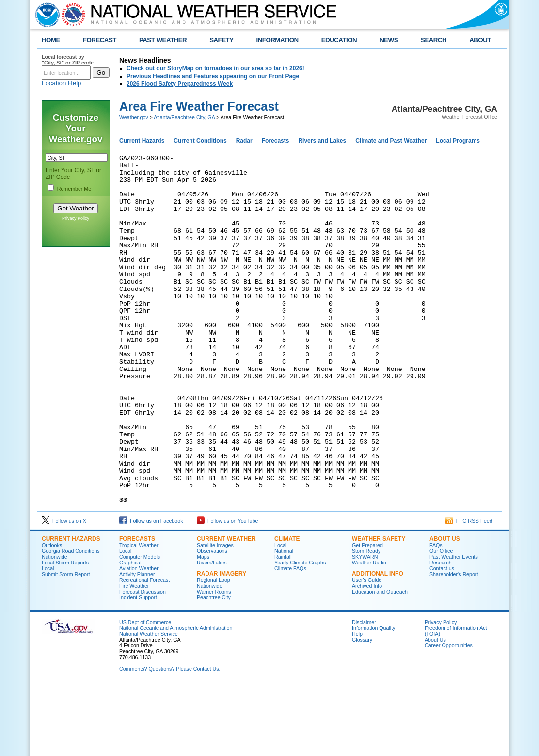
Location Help (62, 83)
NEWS (389, 40)
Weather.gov (134, 117)
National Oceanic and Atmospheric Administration (176, 698)
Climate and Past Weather (391, 141)
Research (441, 632)
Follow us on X (64, 591)
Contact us (442, 638)
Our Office (441, 621)
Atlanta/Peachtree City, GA (184, 117)
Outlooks (52, 615)
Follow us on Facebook (151, 591)
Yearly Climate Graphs (300, 632)
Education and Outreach (380, 661)
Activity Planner (137, 644)
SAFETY (221, 40)
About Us (445, 609)
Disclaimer (364, 692)
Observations (212, 621)
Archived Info (367, 656)
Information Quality (373, 698)
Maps (203, 627)
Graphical (130, 632)
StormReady (366, 621)
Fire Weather (134, 656)
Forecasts (276, 141)
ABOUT (480, 40)
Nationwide (55, 627)
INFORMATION (277, 40)
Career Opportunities (449, 715)
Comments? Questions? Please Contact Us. (170, 739)
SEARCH (434, 40)
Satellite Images (215, 615)
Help (357, 704)
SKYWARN (365, 627)
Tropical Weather (139, 615)
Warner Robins (214, 661)
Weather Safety (379, 609)
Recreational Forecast (144, 650)
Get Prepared (367, 615)
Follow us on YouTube (227, 591)
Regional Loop (214, 650)
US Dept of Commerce (145, 692)
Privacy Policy (76, 218)
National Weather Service (149, 704)
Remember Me (74, 189)
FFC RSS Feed (469, 591)
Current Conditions (200, 141)
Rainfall (283, 627)
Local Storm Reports (65, 632)
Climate (287, 609)
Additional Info (378, 643)
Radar (244, 141)
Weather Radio (369, 632)
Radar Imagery (222, 643)
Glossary (362, 709)
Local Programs (458, 141)
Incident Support (138, 667)
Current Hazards (142, 141)
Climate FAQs (290, 638)
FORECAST (100, 40)
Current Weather (226, 609)
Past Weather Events (454, 627)
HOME (51, 40)
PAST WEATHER (163, 40)
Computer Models (140, 627)
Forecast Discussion (143, 661)
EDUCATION (339, 40)
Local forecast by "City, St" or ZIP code (68, 60)
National (284, 621)
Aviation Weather (139, 638)
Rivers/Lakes (212, 632)
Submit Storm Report (66, 644)
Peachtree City (214, 667)
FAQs (436, 615)
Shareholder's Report (454, 644)
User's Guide (367, 650)
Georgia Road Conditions (71, 621)
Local (48, 638)
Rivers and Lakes (322, 141)
